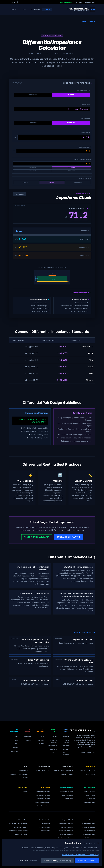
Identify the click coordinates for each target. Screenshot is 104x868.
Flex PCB (41, 744)
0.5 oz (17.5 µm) (78, 182)
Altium (62, 770)
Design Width (33, 95)
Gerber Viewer (91, 799)
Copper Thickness (85, 179)
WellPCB (93, 791)
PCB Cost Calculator (89, 802)
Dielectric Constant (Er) (82, 160)
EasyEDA (82, 770)
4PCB (44, 770)
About (24, 9)
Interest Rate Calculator (66, 823)
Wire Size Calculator (89, 831)
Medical (28, 740)
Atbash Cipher (46, 823)
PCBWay (70, 774)
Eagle (88, 770)
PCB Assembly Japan (67, 791)
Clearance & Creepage (53, 741)
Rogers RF (41, 740)
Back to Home (89, 21)
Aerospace (28, 744)
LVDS (49, 770)
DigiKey (64, 774)
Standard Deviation (45, 820)
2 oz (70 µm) (26, 182)
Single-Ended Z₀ (78, 208)
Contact (14, 9)
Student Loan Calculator (66, 831)
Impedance (66, 749)
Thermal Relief (52, 746)
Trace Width (86, 133)
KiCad (93, 770)
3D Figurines (17, 827)
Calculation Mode (84, 91)
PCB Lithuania (69, 799)
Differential (33, 123)
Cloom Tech (40, 806)
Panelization (53, 749)
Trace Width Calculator (37, 537)
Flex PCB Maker (91, 795)
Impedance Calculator (68, 537)
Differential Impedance (66, 754)
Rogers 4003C (71, 171)
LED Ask (25, 791)
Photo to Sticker (23, 820)
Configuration (85, 119)
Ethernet (15, 748)
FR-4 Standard (71, 168)
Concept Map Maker (44, 827)
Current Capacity (67, 741)
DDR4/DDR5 (14, 751)
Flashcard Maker (45, 831)
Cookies (25, 778)
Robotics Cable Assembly (43, 802)
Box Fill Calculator (90, 838)
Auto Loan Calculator (67, 827)
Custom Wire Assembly (43, 799)
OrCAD (93, 774)
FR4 (42, 737)
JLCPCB (56, 770)
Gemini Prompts (23, 831)
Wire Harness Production (43, 795)
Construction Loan (67, 842)
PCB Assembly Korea (67, 795)
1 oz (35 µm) (52, 182)
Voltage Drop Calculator (88, 827)
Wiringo (48, 806)
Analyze (71, 95)
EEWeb (38, 770)
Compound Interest (67, 820)
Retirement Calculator (66, 834)
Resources (35, 10)
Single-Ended (71, 123)
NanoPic (25, 827)
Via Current (66, 746)
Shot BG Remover (23, 823)
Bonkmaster (24, 834)
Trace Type (86, 105)
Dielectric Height (85, 147)
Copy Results (19, 194)
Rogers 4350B (32, 171)
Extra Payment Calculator (65, 838)
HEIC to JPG (12, 823)
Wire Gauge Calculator (89, 823)
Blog (94, 753)
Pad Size (54, 737)
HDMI (16, 740)
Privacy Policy (24, 770)
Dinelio (17, 834)
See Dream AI (13, 831)
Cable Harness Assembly (43, 791)
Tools (47, 10)
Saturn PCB (69, 770)
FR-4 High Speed (32, 168)
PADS (88, 774)
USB (17, 737)
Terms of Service (23, 774)
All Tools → (53, 753)
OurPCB (86, 791)
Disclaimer (13, 774)
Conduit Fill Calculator (89, 834)
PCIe (17, 744)
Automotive (27, 737)
